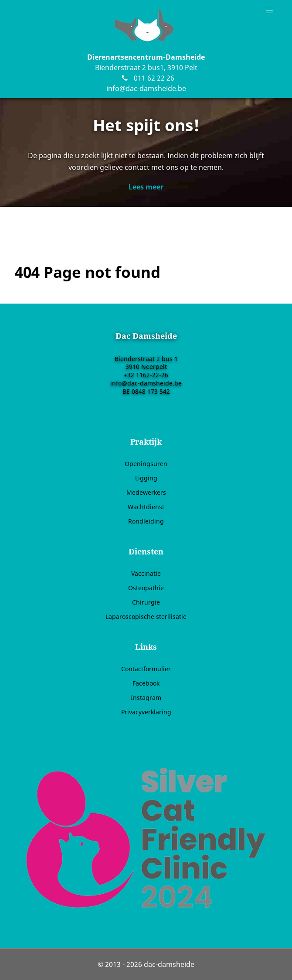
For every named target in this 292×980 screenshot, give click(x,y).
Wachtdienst (146, 507)
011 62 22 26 (146, 78)
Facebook (146, 683)
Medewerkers (146, 492)
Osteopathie (146, 588)
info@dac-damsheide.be (146, 88)
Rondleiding (146, 521)
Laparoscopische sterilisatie (146, 617)
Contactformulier (146, 669)
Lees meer (146, 187)
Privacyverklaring (146, 712)
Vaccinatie (146, 573)
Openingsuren (146, 464)
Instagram (146, 698)
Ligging (146, 478)
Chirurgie (146, 602)
